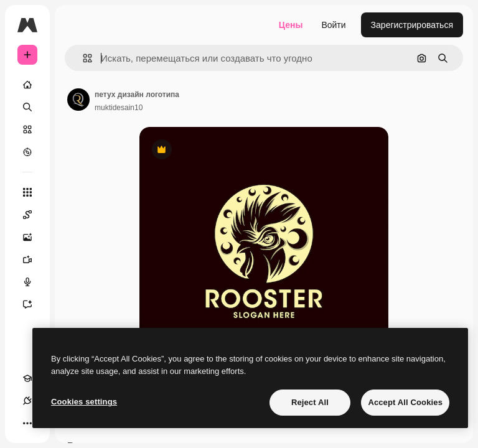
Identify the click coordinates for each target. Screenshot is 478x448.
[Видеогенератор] (34, 259)
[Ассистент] (34, 304)
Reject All (310, 402)
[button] (82, 58)
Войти (333, 25)
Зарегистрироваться (412, 25)
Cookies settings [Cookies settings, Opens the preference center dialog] (84, 402)
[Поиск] (27, 107)
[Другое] (27, 423)
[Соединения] (27, 401)
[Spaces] (34, 215)
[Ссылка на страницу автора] (78, 100)
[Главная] (27, 85)
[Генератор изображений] (34, 237)
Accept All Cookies (405, 402)
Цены (291, 25)
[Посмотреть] (27, 152)
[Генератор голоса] (34, 282)
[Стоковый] (27, 129)
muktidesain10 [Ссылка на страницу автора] (119, 108)
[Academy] (27, 378)
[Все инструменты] (27, 192)
